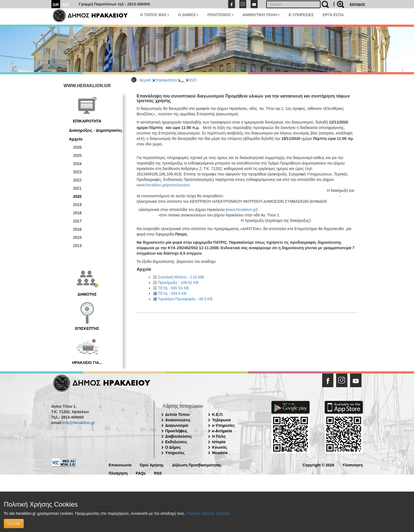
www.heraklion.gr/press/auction (163, 185)
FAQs (141, 473)
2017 (77, 221)
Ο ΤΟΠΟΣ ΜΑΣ (155, 15)
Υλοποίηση (353, 465)
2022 (77, 180)
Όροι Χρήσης (152, 465)
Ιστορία (219, 442)
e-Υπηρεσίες (224, 425)
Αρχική (145, 80)
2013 (77, 246)
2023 (77, 172)
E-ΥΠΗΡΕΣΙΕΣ (301, 15)
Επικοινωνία (120, 465)
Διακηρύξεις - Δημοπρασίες (96, 130)
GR (56, 5)
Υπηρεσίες (175, 453)
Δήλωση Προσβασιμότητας (197, 465)
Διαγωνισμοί (177, 425)
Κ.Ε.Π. (218, 415)
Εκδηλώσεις (176, 442)
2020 (192, 80)
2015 (77, 237)
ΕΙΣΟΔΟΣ (358, 5)
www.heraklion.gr (242, 210)
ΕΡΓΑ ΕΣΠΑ (333, 15)
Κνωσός (220, 447)
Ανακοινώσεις (178, 420)
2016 (77, 229)
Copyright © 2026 (318, 465)
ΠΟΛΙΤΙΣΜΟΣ (221, 15)
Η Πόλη (219, 436)
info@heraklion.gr (79, 423)
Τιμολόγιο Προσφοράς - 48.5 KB (185, 299)
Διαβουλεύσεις (179, 436)
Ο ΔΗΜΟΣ (188, 15)
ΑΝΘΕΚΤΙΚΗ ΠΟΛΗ (261, 15)
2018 (77, 213)
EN (66, 5)
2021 (77, 188)
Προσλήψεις (177, 431)
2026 (77, 147)
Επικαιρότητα (166, 80)
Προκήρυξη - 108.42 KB (178, 283)
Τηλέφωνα (221, 420)
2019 (77, 205)
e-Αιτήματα (222, 431)
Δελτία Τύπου (178, 415)
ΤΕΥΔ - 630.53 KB (173, 288)
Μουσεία (220, 453)
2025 (77, 155)
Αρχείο (76, 139)
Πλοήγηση (118, 473)
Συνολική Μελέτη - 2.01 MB (181, 277)
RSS (158, 473)
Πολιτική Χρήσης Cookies (208, 513)
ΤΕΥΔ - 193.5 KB (172, 293)
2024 (77, 164)
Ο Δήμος (173, 447)
